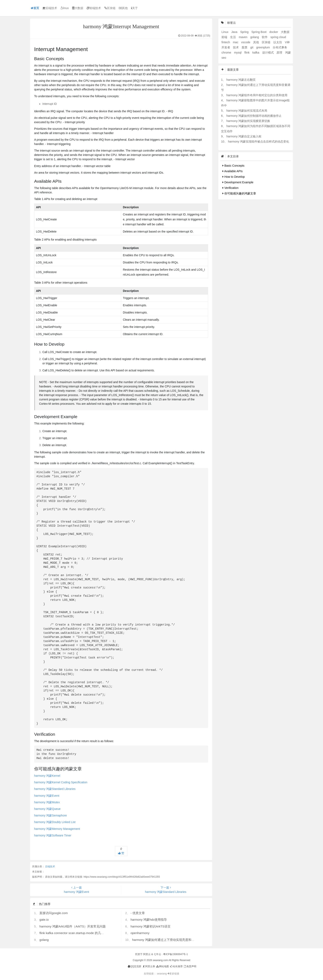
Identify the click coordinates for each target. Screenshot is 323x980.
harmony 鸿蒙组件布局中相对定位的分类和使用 (257, 95)
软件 (265, 37)
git (252, 47)
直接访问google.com (54, 913)
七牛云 (157, 954)
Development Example (238, 182)
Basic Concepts (233, 166)
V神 (287, 42)
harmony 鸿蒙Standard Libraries (55, 789)
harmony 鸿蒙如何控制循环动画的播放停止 (254, 116)
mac (236, 42)
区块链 (110, 8)
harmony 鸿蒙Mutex (47, 802)
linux (65, 8)
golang (44, 940)
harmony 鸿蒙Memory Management (57, 829)
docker (274, 32)
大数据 (78, 8)
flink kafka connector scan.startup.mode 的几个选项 (75, 933)
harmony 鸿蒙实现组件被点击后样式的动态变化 (259, 142)
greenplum (263, 47)
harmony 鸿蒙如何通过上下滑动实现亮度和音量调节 (168, 940)
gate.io (44, 920)
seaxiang (162, 974)
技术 (236, 47)
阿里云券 (149, 966)
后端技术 (50, 8)
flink (247, 53)
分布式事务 (280, 47)
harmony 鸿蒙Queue (47, 809)
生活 (233, 37)
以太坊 (278, 42)
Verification (230, 188)
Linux (225, 32)
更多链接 (173, 974)
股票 (245, 47)
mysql (238, 53)
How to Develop (234, 177)
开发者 (226, 47)
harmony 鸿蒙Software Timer (53, 835)
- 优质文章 (138, 913)
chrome (227, 53)
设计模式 (268, 53)
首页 (35, 8)
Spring (245, 32)
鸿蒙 (288, 53)
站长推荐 (176, 966)
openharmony (140, 933)
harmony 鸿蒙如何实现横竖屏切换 (248, 121)
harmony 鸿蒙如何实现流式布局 (247, 111)
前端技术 (94, 8)
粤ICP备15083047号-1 (176, 954)
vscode (246, 42)
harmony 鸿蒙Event (47, 796)
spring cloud (278, 37)
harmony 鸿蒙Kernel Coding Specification (61, 782)
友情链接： (150, 974)
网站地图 (162, 966)
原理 (280, 53)
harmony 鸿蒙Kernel (47, 776)
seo (224, 58)
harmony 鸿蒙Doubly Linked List (55, 822)
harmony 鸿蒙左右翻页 (241, 80)
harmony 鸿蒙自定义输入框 (244, 136)
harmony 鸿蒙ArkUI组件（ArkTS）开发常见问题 (73, 926)
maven (243, 37)
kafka (256, 53)
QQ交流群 (135, 966)
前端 (225, 37)
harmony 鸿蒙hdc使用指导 (149, 920)
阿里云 (147, 954)
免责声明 (190, 966)
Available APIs (232, 171)
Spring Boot (259, 32)
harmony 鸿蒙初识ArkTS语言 (151, 926)
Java (235, 32)
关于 (134, 8)
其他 (123, 8)
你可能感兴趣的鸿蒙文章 (239, 193)
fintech (226, 42)
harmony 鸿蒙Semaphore (51, 815)
